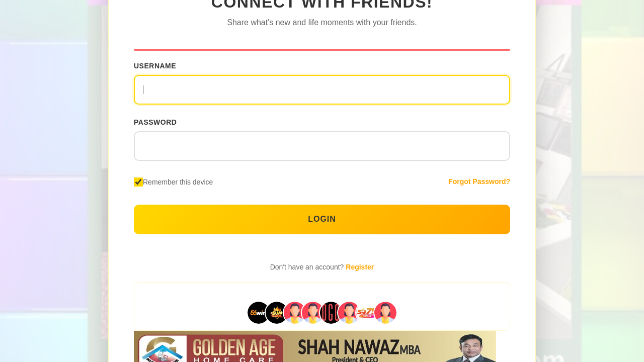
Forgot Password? (479, 182)
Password (155, 122)
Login (322, 219)
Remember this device (178, 182)
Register (360, 267)
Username (155, 66)
